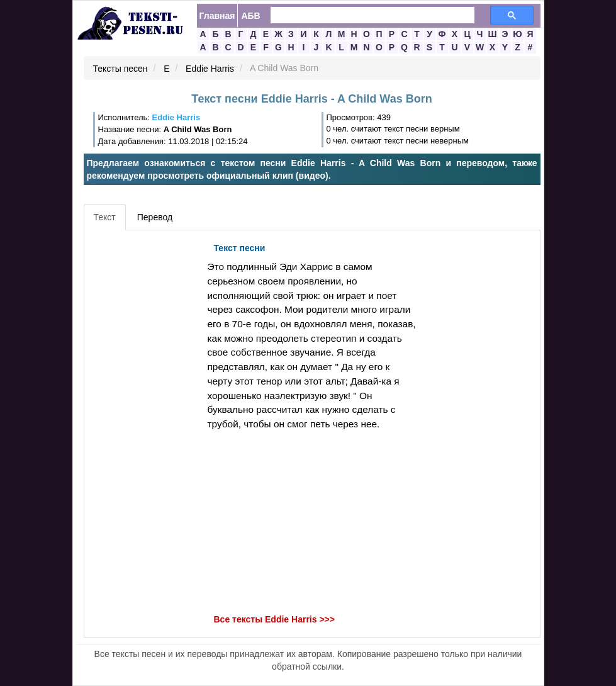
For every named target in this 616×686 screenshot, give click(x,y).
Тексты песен (120, 69)
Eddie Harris (210, 69)
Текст (105, 217)
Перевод (155, 217)
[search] (365, 15)
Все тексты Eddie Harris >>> (274, 619)
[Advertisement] (144, 425)
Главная (217, 16)
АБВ (250, 16)
